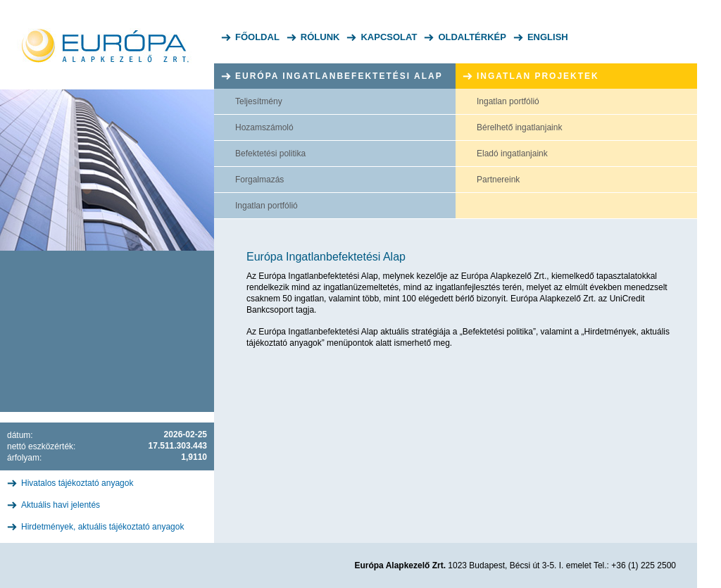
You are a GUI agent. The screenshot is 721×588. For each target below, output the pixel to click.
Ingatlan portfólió (267, 206)
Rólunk (320, 37)
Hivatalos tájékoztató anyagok (77, 483)
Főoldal (257, 37)
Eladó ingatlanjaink (512, 154)
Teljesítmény (259, 101)
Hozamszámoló (264, 127)
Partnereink (498, 180)
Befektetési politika (270, 154)
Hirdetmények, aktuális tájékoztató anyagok (102, 527)
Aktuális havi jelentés (61, 505)
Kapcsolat (389, 37)
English (548, 37)
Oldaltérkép (472, 37)
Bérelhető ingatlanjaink (519, 127)
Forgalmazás (259, 180)
